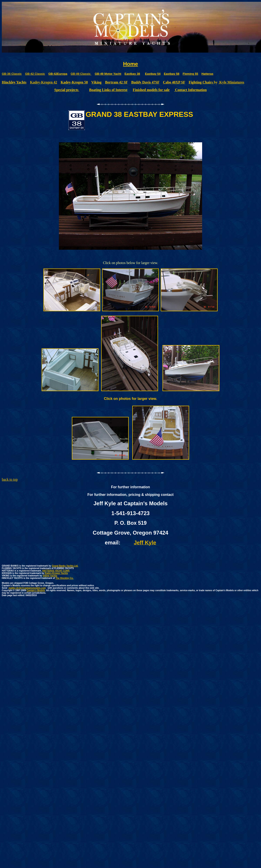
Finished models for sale (151, 90)
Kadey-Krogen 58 (74, 82)
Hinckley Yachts (14, 82)
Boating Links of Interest (108, 90)
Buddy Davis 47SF (145, 82)
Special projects (67, 90)
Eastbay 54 (153, 74)
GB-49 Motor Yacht (108, 74)
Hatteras (207, 74)
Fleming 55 (190, 74)
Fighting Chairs (201, 82)
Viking (96, 82)
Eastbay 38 (132, 74)
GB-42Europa (58, 74)
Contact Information (190, 90)
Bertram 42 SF (117, 82)
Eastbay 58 (172, 74)
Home (131, 64)
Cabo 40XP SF (174, 82)
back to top (10, 479)
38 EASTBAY (136, 114)
